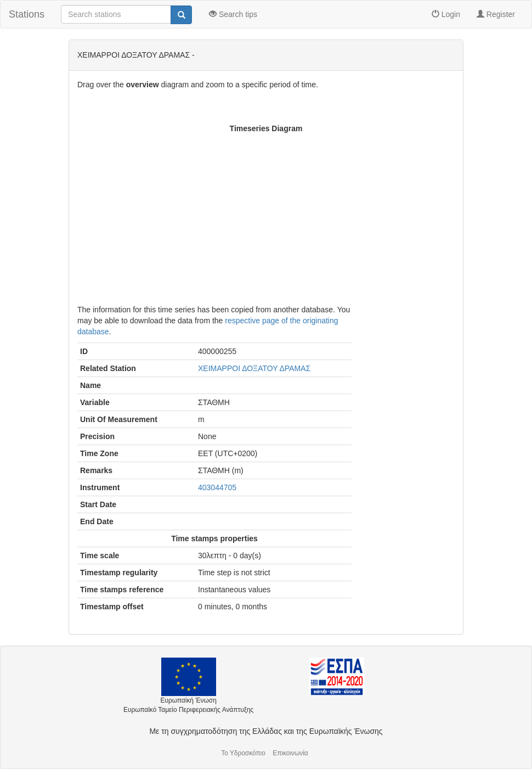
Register (496, 14)
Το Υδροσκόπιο (243, 753)
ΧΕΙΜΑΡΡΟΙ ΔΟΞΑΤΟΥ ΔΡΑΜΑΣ (254, 368)
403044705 (217, 487)
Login (446, 14)
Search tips (233, 14)
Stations (27, 14)
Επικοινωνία (290, 753)
